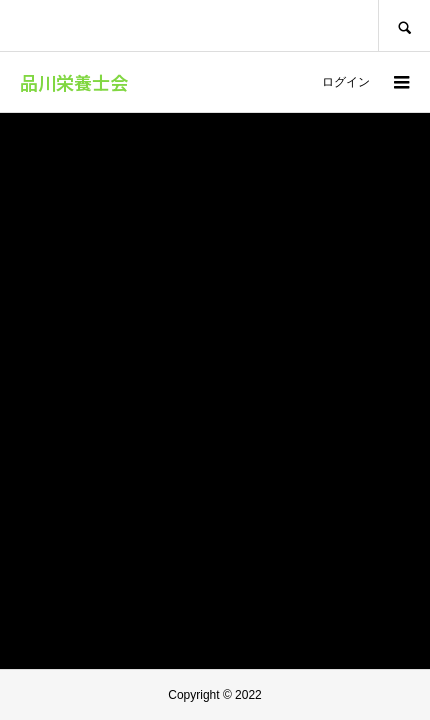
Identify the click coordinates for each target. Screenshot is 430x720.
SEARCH (404, 25)
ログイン (346, 82)
